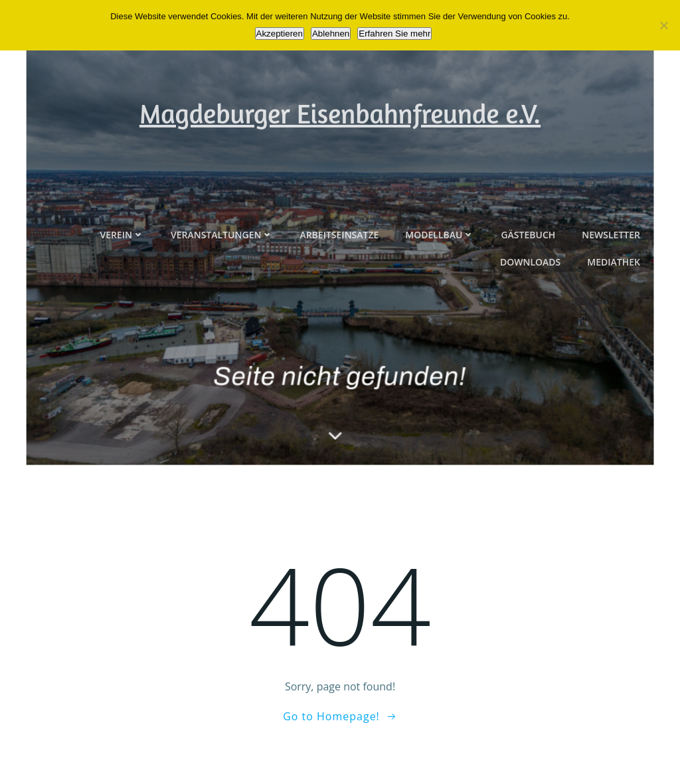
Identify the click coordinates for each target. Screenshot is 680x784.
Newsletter (611, 270)
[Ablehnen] (663, 25)
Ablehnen (331, 34)
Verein (123, 270)
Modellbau (440, 270)
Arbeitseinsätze (339, 270)
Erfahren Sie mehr (394, 34)
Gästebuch (528, 270)
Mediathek (614, 297)
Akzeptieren (280, 34)
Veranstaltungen (222, 270)
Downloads (530, 297)
